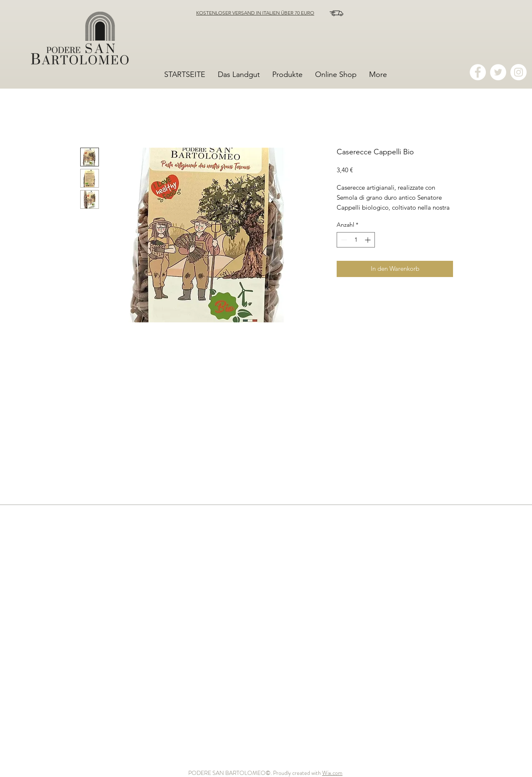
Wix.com (332, 773)
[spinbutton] (356, 240)
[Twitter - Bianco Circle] (498, 72)
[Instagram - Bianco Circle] (518, 72)
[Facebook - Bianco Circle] (478, 72)
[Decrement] (343, 240)
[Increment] (368, 240)
